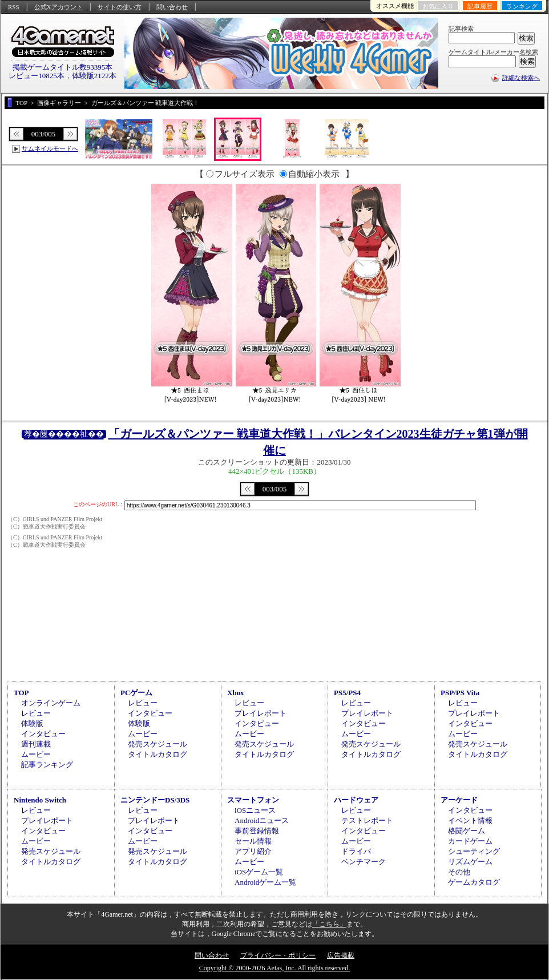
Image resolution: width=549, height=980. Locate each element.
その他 (459, 872)
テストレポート (367, 820)
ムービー (36, 754)
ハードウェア (356, 800)
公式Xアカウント (58, 7)
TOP (21, 693)
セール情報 (253, 841)
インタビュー (43, 734)
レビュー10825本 (37, 76)
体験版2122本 (94, 76)
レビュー (36, 713)
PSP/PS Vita (460, 693)
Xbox (236, 693)
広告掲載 (341, 955)
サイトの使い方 (120, 7)
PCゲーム (136, 693)
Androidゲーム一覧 (265, 882)
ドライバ (356, 851)
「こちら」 (329, 924)
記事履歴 (480, 6)
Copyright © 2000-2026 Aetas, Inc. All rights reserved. (274, 968)
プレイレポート (261, 713)
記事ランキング (47, 765)
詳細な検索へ (521, 78)
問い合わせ (172, 7)
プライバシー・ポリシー (278, 955)
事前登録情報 (257, 831)
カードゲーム (470, 841)
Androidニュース (262, 820)
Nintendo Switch (40, 800)
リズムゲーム (470, 862)
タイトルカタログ (158, 754)
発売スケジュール (158, 744)
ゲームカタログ (474, 882)
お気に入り (438, 6)
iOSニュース (255, 810)
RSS (14, 7)
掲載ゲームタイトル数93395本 (63, 67)
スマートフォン (253, 800)
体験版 (32, 723)
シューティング (474, 851)
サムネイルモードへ (50, 148)
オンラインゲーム (51, 703)
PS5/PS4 (347, 693)
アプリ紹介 (253, 851)
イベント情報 (470, 820)
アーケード (459, 800)
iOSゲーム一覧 (259, 872)
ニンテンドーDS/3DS (155, 800)
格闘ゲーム (467, 831)
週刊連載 (36, 744)
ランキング (522, 6)
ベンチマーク (364, 862)
